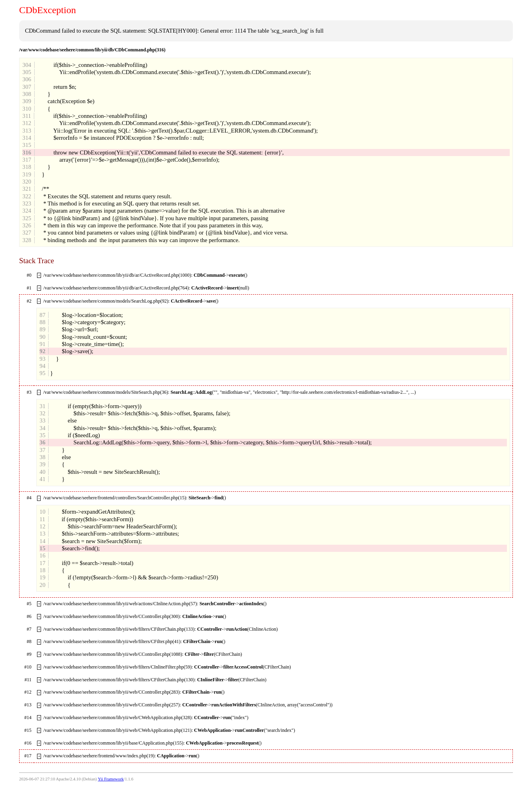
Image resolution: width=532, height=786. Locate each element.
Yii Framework (111, 779)
